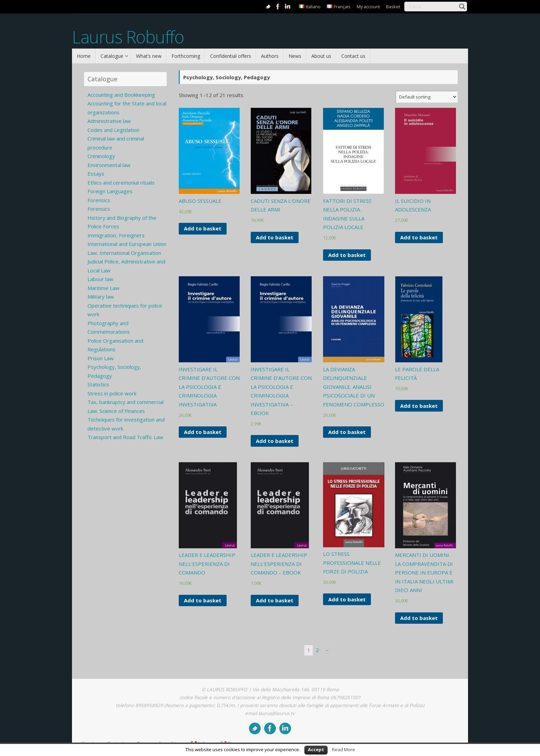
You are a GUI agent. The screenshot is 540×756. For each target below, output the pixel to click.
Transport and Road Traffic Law (125, 437)
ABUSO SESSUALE (200, 201)
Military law (101, 297)
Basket (393, 7)
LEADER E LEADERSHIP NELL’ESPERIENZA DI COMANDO (207, 564)
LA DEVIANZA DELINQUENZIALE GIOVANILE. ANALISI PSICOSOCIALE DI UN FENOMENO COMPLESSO (354, 387)
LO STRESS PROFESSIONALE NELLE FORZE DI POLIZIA (352, 563)
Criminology (101, 156)
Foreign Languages (110, 191)
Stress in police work (112, 393)
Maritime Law (103, 288)
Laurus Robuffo (128, 37)
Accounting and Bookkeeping (121, 95)
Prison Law (101, 358)
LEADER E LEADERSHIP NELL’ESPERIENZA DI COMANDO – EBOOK (279, 564)
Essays (96, 174)
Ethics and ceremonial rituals (121, 183)
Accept (316, 749)
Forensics (99, 200)
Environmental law (109, 165)
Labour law (100, 279)
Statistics (98, 384)
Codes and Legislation (113, 130)
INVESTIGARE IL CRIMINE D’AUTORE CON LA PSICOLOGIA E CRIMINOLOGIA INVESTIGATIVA (209, 387)
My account (368, 7)
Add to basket (203, 228)
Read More (344, 749)
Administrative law (109, 121)
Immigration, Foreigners (116, 235)
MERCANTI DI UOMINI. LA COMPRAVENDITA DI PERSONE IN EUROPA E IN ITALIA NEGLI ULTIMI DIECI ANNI (424, 572)
